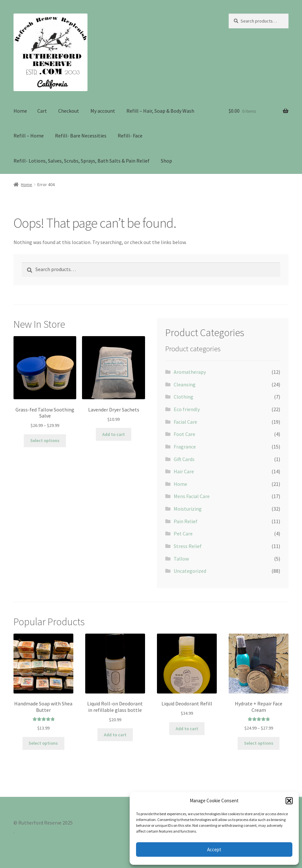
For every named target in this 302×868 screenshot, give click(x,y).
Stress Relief (188, 546)
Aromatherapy (190, 372)
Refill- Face (130, 136)
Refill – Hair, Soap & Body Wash (160, 111)
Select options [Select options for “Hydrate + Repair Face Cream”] (259, 743)
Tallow (181, 559)
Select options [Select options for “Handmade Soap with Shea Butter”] (43, 743)
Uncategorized (190, 571)
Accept (214, 849)
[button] (289, 801)
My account (103, 111)
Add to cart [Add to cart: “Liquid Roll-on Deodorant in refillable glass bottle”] (115, 735)
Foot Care (184, 434)
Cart (42, 111)
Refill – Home (29, 136)
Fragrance (185, 447)
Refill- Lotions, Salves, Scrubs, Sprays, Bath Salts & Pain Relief (82, 161)
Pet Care (183, 533)
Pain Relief (186, 521)
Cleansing (185, 384)
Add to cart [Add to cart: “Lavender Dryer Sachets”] (114, 434)
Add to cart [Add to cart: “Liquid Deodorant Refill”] (187, 729)
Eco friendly (187, 409)
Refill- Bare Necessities (81, 136)
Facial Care (185, 422)
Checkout (69, 111)
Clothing (183, 397)
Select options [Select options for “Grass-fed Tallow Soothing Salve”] (45, 440)
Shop (166, 161)
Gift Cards (184, 459)
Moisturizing (188, 509)
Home (20, 111)
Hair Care (184, 471)
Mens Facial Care (192, 496)
